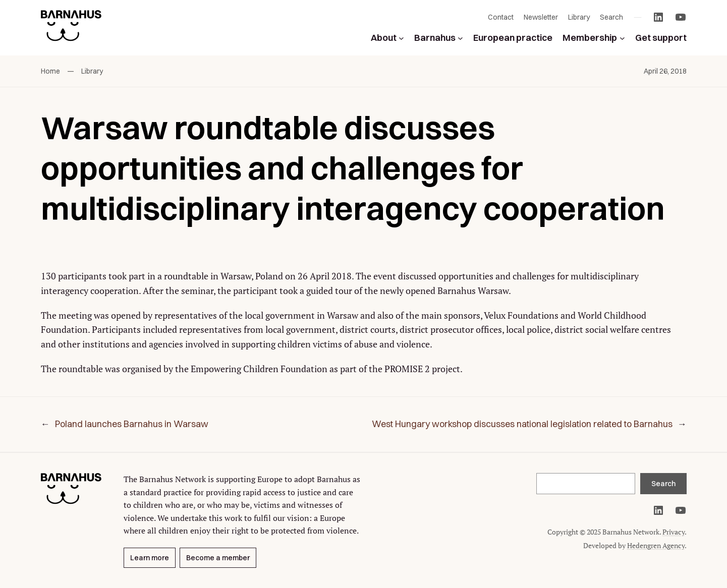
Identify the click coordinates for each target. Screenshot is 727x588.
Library (92, 71)
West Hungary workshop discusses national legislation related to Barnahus (522, 424)
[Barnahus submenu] (460, 38)
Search (663, 484)
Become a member (218, 558)
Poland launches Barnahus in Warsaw (132, 424)
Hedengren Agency (656, 545)
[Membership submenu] (622, 38)
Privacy (674, 532)
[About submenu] (401, 38)
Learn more (150, 558)
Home (50, 71)
